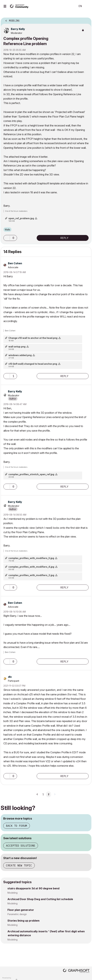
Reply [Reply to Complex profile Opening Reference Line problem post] (64, 238)
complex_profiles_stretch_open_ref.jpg (31, 474)
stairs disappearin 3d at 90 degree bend (33, 888)
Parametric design (17, 914)
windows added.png (20, 355)
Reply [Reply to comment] (64, 376)
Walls (7, 230)
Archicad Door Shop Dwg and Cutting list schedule (40, 899)
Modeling (12, 893)
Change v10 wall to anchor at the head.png (33, 338)
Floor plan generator (21, 910)
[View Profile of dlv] (10, 677)
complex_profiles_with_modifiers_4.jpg (31, 567)
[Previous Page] (37, 794)
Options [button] (87, 20)
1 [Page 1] (43, 794)
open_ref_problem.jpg (21, 218)
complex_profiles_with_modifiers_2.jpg (31, 575)
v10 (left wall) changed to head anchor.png (33, 364)
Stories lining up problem (23, 921)
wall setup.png (17, 347)
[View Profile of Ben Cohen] (15, 263)
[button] (7, 238)
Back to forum (17, 826)
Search (69, 6)
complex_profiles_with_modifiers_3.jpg (31, 558)
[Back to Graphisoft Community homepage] (20, 6)
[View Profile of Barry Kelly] (18, 29)
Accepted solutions (21, 846)
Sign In (87, 6)
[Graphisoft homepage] (76, 971)
